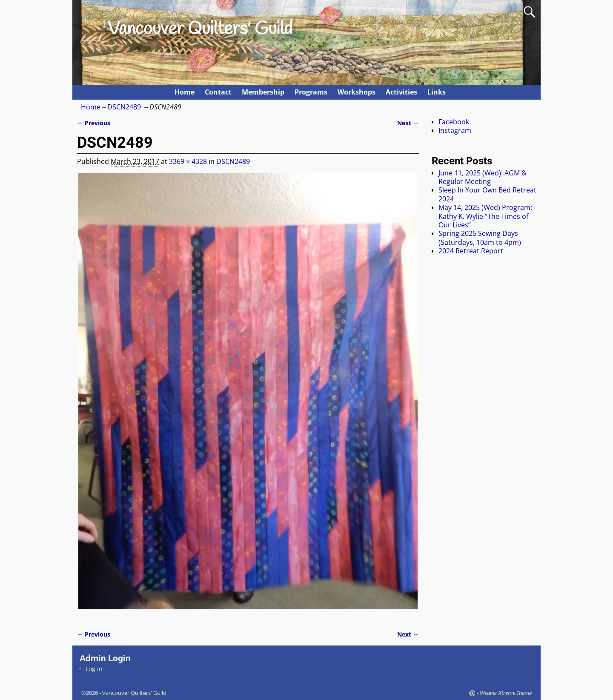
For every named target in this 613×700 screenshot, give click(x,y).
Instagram (455, 130)
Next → (408, 123)
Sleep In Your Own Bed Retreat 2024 (487, 194)
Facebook (454, 122)
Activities (401, 92)
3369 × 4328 (188, 161)
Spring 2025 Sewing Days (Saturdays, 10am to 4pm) (480, 238)
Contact (218, 92)
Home (185, 92)
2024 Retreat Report (471, 251)
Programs (311, 92)
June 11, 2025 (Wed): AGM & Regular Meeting (483, 177)
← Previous (94, 123)
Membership (263, 92)
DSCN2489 (124, 107)
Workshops (357, 92)
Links (437, 92)
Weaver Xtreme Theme (506, 693)
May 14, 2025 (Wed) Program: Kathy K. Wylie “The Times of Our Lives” (485, 216)
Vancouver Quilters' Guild (200, 29)
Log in (94, 669)
